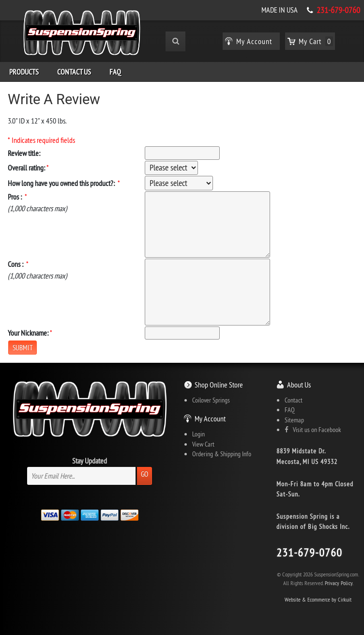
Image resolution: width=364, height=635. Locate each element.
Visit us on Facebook (313, 430)
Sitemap (294, 420)
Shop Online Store (219, 385)
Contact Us (74, 72)
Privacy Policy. (339, 583)
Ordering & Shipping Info (222, 454)
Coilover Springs (211, 400)
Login (198, 434)
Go (144, 474)
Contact (294, 400)
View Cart (203, 444)
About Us (299, 385)
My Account (210, 418)
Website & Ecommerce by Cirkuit (318, 599)
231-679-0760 (338, 10)
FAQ (115, 72)
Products (24, 72)
